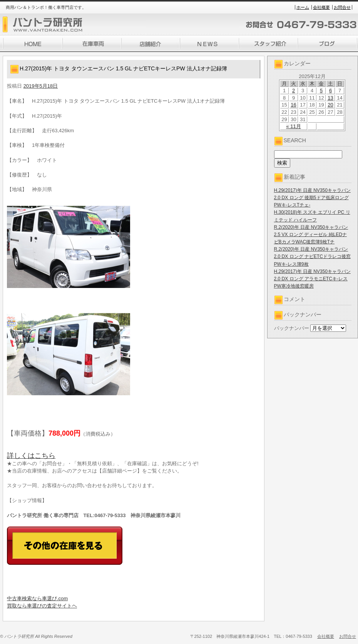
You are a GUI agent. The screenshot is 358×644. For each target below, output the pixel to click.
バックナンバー (292, 328)
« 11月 (293, 126)
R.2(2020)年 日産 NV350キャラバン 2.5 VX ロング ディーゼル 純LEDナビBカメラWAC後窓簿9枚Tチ (311, 235)
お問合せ (342, 7)
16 (293, 105)
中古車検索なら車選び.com (37, 598)
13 (330, 98)
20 (330, 105)
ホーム (303, 7)
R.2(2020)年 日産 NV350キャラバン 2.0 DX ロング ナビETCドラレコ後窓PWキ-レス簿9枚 (312, 256)
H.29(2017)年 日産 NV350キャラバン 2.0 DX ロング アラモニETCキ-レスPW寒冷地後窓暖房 (312, 279)
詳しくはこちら (31, 456)
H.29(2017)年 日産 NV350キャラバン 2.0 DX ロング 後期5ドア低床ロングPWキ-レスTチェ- (312, 198)
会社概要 (321, 7)
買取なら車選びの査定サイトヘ (42, 606)
